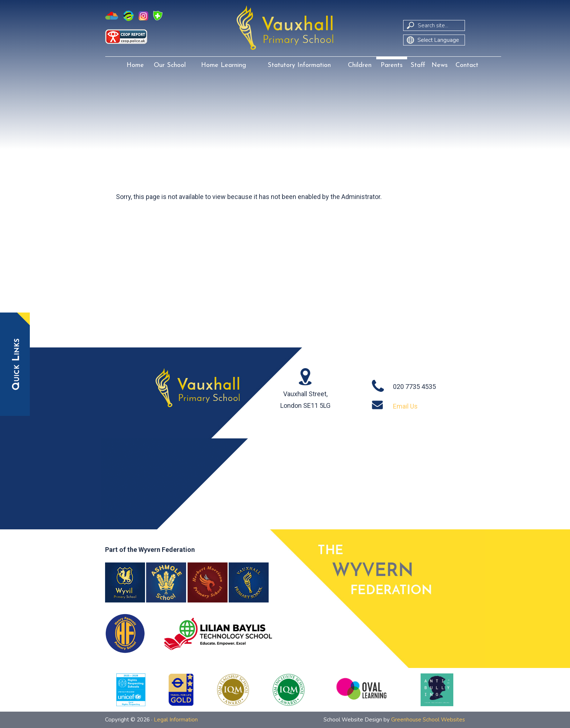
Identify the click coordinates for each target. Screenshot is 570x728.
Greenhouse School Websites (428, 720)
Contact (467, 65)
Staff (418, 65)
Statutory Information (299, 65)
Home (135, 65)
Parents (392, 65)
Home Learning (224, 65)
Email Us (405, 406)
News (440, 65)
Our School (170, 65)
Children (360, 65)
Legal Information (176, 720)
